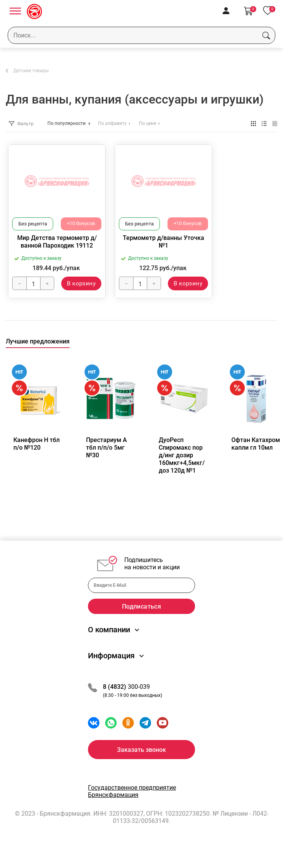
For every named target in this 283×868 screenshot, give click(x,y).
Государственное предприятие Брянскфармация (132, 806)
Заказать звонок (141, 765)
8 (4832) (115, 702)
